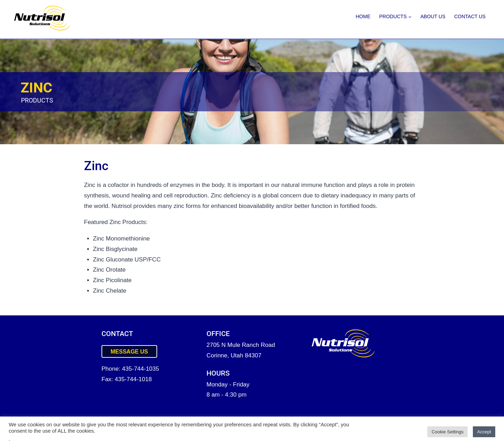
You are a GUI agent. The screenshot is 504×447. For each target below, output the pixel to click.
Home (363, 16)
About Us (433, 16)
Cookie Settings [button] (447, 432)
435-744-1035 (141, 369)
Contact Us (470, 16)
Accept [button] (484, 432)
